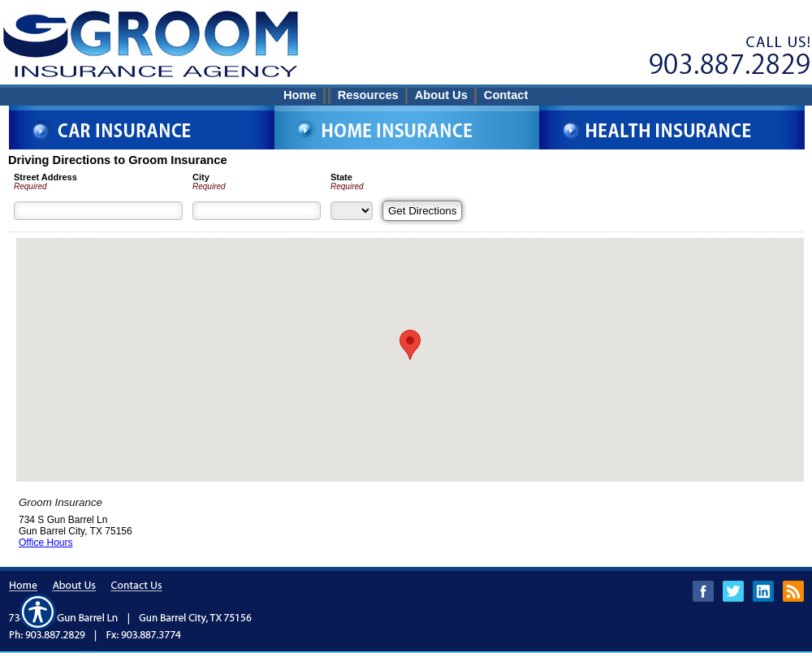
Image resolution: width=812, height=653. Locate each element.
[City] (257, 211)
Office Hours (45, 543)
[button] (410, 345)
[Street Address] (98, 211)
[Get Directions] (422, 211)
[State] (352, 211)
